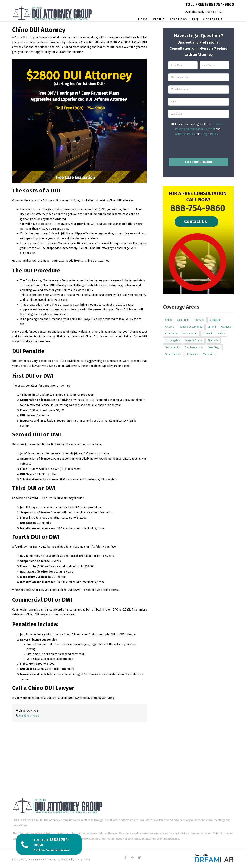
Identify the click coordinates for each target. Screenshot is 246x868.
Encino (221, 334)
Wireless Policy (185, 134)
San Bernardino (194, 347)
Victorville (209, 354)
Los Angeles (173, 340)
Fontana (200, 320)
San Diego (214, 347)
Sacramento (172, 347)
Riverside (213, 340)
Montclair (215, 320)
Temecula (192, 354)
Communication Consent (199, 129)
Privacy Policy (20, 860)
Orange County (194, 340)
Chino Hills (183, 320)
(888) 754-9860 (219, 4)
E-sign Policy (209, 134)
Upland (212, 327)
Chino (169, 320)
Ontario (170, 327)
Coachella (171, 334)
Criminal (207, 334)
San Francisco (173, 354)
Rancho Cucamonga (191, 327)
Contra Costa (190, 334)
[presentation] (199, 146)
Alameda (226, 327)
